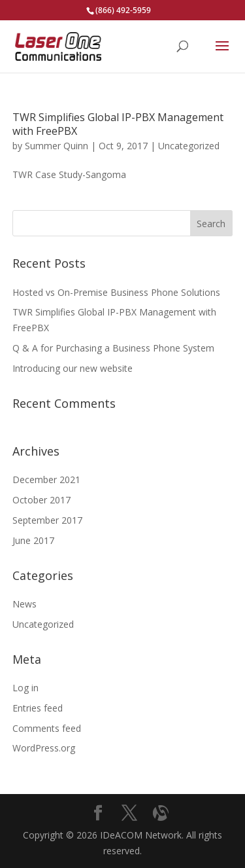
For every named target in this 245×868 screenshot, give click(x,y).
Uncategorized (189, 146)
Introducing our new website (73, 368)
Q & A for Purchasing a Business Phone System (113, 348)
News (24, 604)
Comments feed (47, 728)
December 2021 (46, 479)
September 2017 (47, 520)
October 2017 (41, 500)
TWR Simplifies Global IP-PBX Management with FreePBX (118, 124)
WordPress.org (44, 748)
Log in (25, 688)
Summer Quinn (57, 146)
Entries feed (38, 708)
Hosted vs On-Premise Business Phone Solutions (116, 292)
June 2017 (33, 540)
